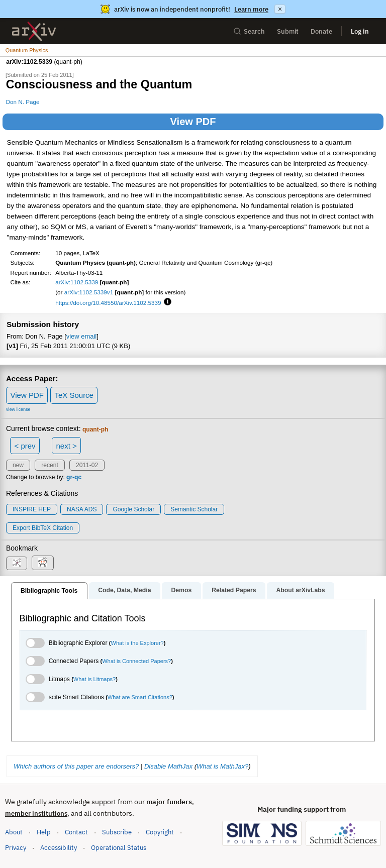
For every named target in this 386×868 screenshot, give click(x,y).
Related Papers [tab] (234, 590)
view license (18, 409)
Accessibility (59, 848)
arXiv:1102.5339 (77, 282)
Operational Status (119, 847)
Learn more (251, 9)
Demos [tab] (181, 590)
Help (44, 832)
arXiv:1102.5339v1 (89, 292)
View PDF (193, 122)
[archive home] (34, 31)
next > (66, 446)
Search (249, 31)
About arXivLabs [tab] (300, 590)
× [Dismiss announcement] (280, 9)
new (18, 465)
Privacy (16, 848)
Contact (76, 832)
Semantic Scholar (194, 509)
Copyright (160, 832)
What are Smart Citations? (140, 697)
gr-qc (74, 477)
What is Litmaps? (94, 679)
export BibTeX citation (43, 528)
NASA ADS (82, 509)
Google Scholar (133, 509)
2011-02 (87, 465)
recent (50, 465)
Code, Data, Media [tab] (124, 590)
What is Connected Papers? (136, 661)
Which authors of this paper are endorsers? (76, 766)
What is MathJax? (222, 766)
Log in (360, 31)
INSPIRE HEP (32, 509)
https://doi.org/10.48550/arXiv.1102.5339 (108, 303)
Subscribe (117, 832)
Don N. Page (23, 102)
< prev (25, 446)
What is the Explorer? (137, 643)
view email (81, 336)
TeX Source (74, 395)
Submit (288, 31)
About (14, 832)
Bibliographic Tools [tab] (49, 591)
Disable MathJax (168, 766)
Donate (321, 31)
